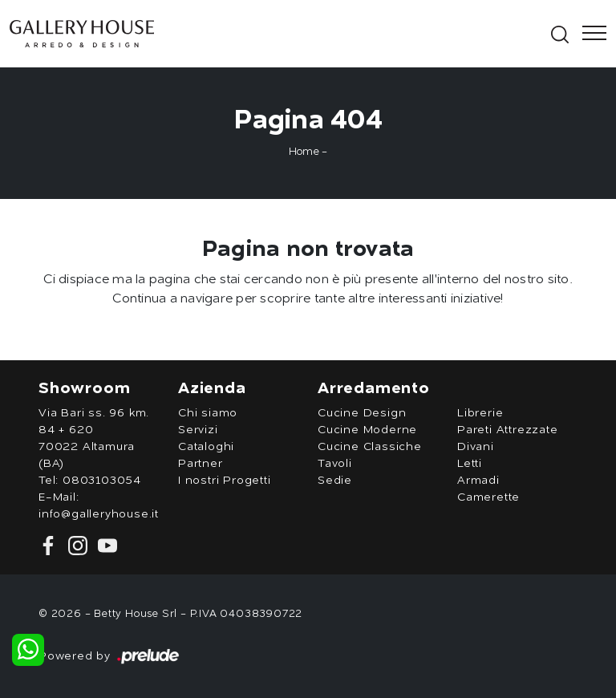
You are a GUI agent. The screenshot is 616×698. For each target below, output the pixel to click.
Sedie (335, 481)
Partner (201, 464)
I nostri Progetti (225, 481)
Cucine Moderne (367, 430)
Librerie (480, 413)
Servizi (198, 430)
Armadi (478, 481)
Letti (470, 464)
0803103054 (102, 481)
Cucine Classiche (370, 447)
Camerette (488, 497)
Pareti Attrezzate (508, 430)
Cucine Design (362, 413)
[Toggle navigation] (590, 34)
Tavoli (335, 464)
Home (304, 152)
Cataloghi (206, 447)
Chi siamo (208, 413)
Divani (476, 447)
